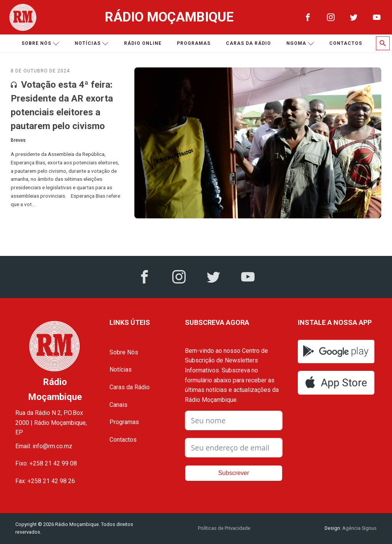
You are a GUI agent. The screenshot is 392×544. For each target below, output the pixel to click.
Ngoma (300, 43)
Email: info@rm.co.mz (44, 446)
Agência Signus (359, 528)
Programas (194, 43)
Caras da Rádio (248, 43)
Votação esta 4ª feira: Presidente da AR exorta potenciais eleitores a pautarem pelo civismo (62, 105)
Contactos (346, 43)
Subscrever (234, 473)
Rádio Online (143, 43)
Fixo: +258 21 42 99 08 (46, 463)
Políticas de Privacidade (224, 528)
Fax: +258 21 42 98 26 (45, 481)
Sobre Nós (124, 352)
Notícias (92, 43)
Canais (118, 405)
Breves (18, 140)
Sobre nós (40, 43)
